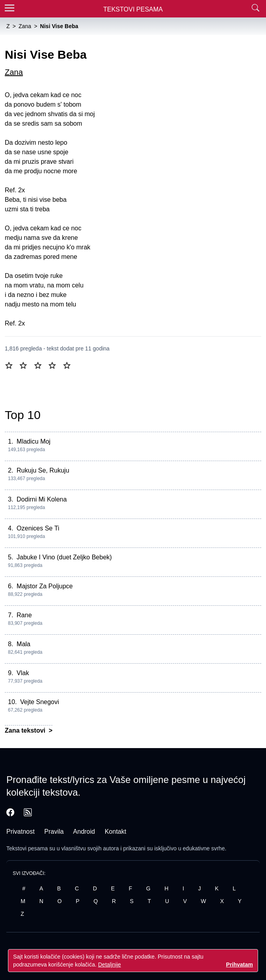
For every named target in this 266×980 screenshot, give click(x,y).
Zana (14, 72)
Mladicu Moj (34, 441)
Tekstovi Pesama (133, 9)
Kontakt (116, 832)
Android (84, 832)
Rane (24, 615)
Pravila (54, 832)
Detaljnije (110, 965)
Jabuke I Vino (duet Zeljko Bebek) (64, 557)
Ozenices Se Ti (38, 528)
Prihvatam (239, 965)
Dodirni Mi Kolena (42, 499)
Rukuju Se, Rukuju (43, 470)
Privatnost (20, 832)
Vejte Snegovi (40, 702)
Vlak (23, 673)
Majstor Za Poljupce (45, 586)
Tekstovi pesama (27, 848)
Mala (24, 644)
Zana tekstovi (26, 730)
